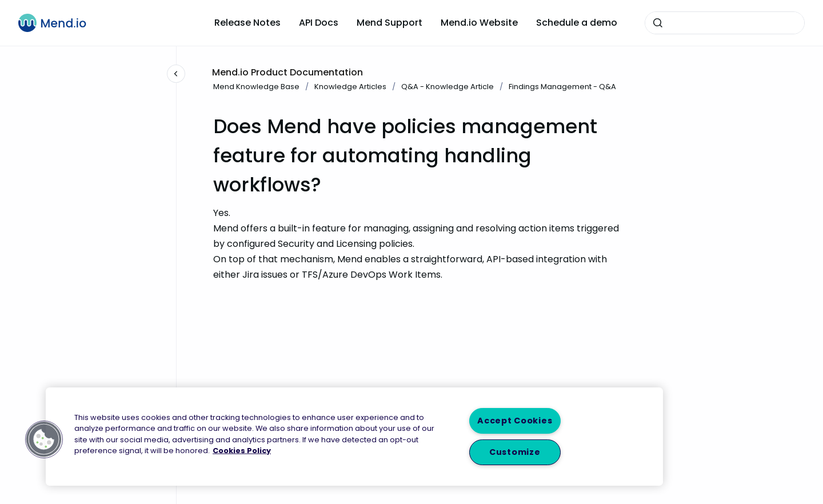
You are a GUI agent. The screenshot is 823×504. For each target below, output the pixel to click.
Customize (515, 452)
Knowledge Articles (350, 87)
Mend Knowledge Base (256, 87)
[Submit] (658, 23)
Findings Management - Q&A (562, 87)
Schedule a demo (577, 23)
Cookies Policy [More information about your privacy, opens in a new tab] (242, 450)
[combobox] (725, 23)
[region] (354, 437)
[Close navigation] (176, 74)
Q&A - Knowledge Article (448, 87)
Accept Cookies (515, 421)
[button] (44, 439)
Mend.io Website (479, 23)
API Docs (319, 23)
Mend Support (389, 23)
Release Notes (247, 23)
